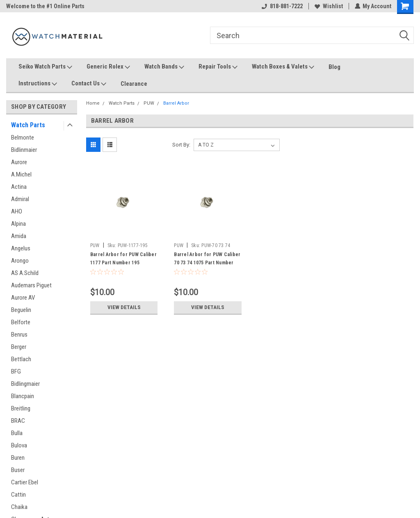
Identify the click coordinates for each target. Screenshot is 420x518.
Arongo (20, 261)
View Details (124, 307)
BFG (16, 371)
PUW (149, 103)
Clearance (134, 84)
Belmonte (23, 138)
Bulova (19, 445)
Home (93, 103)
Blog (334, 67)
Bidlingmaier (25, 384)
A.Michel (21, 174)
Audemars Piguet (31, 285)
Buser (18, 470)
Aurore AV (23, 298)
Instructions (38, 84)
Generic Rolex (108, 67)
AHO (17, 211)
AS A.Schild (25, 273)
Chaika (19, 507)
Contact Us (89, 84)
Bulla (17, 433)
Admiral (20, 199)
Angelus (21, 248)
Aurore (19, 162)
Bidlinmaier (24, 150)
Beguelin (21, 310)
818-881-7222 (282, 6)
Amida (19, 236)
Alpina (18, 224)
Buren (18, 458)
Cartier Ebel (25, 482)
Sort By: (181, 145)
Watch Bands (164, 67)
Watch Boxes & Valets (283, 67)
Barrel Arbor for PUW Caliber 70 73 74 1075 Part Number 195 (207, 263)
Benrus (19, 335)
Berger (19, 347)
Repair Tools (218, 67)
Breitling (21, 408)
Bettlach (21, 359)
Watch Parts (28, 125)
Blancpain (23, 396)
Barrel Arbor (176, 103)
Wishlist (328, 6)
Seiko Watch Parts (45, 67)
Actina (19, 187)
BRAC (18, 421)
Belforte (21, 322)
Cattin (18, 495)
